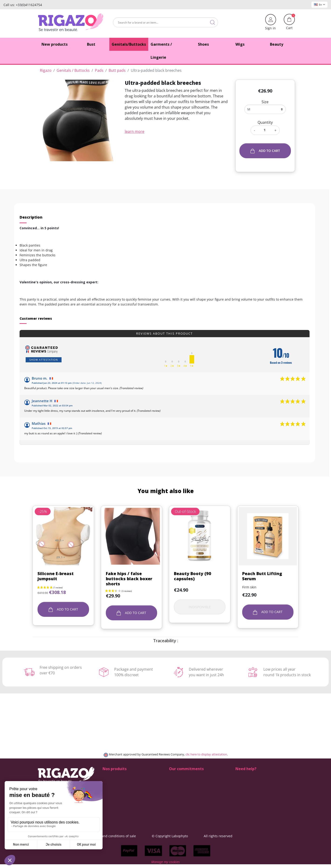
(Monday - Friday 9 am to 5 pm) (260, 796)
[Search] (165, 22)
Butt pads (110, 781)
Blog (172, 805)
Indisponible (200, 607)
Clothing (109, 815)
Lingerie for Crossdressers (123, 795)
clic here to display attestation (206, 754)
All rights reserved (246, 836)
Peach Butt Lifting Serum (262, 576)
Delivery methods (183, 781)
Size (265, 102)
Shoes (107, 776)
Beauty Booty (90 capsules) (193, 576)
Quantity (265, 122)
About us (176, 795)
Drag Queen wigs (116, 805)
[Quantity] (265, 130)
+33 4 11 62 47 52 (252, 791)
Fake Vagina (112, 791)
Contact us (177, 800)
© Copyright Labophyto (197, 836)
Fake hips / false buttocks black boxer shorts (129, 578)
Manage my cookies (165, 866)
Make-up (109, 800)
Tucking (109, 810)
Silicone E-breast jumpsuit (56, 576)
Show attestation (44, 360)
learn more (134, 131)
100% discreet (180, 776)
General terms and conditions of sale (134, 836)
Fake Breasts (112, 786)
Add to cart (265, 151)
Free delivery (179, 786)
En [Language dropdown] (319, 5)
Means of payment (184, 791)
